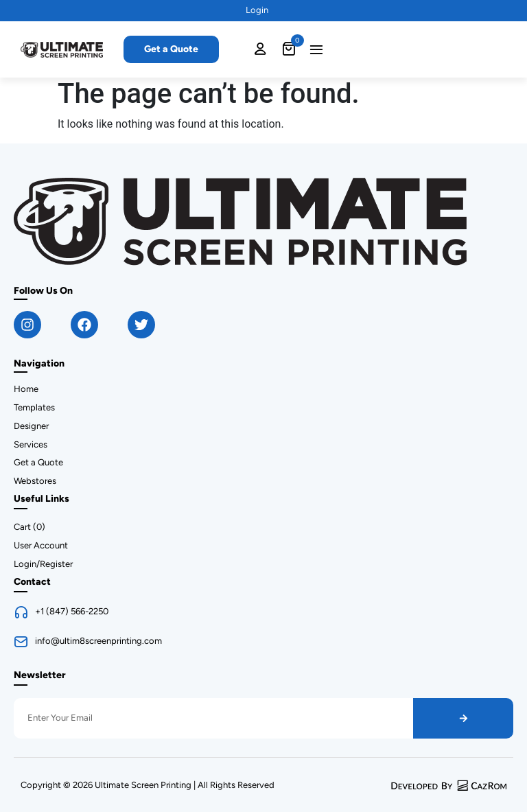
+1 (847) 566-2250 (72, 611)
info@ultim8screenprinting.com (98, 641)
